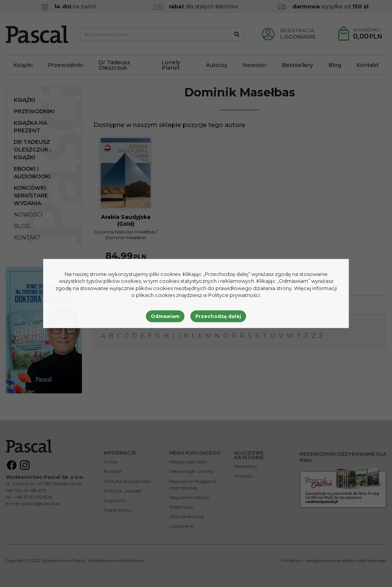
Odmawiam (165, 316)
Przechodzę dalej (218, 316)
